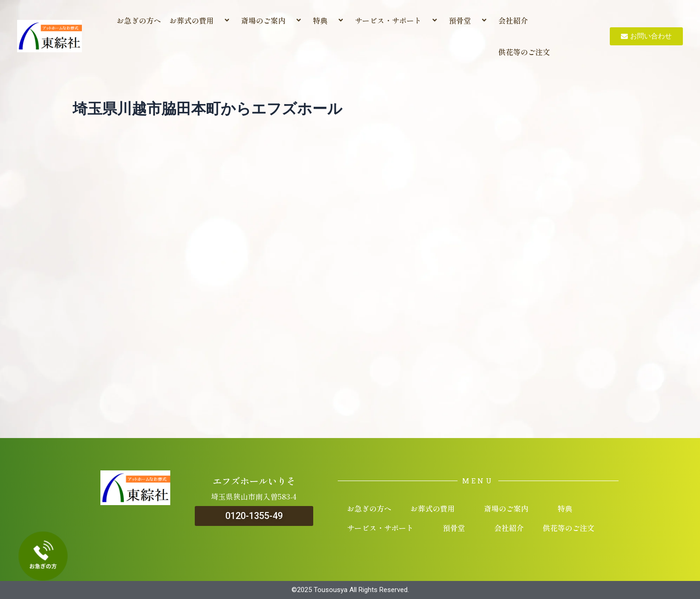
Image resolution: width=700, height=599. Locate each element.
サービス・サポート (398, 20)
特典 (330, 20)
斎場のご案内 (273, 20)
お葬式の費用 (201, 20)
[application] (217, 21)
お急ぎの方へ (139, 20)
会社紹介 (513, 20)
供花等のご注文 (524, 52)
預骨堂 (469, 20)
